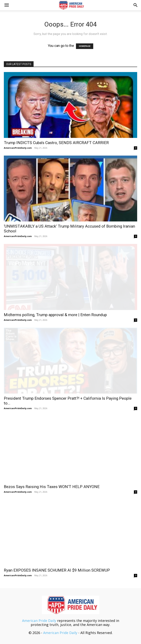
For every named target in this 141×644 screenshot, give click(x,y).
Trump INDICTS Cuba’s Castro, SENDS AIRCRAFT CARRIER (56, 143)
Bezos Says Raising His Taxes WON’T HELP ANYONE (52, 487)
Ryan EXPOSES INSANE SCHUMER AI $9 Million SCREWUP (57, 570)
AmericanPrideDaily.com (18, 148)
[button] (7, 5)
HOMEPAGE (85, 46)
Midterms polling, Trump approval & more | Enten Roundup (55, 315)
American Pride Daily (39, 621)
